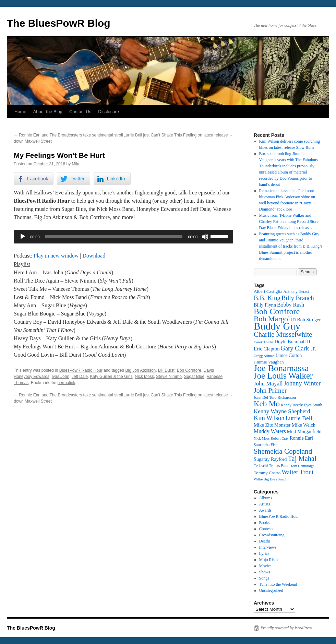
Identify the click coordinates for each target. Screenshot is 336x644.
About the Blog (48, 112)
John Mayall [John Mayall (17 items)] (268, 384)
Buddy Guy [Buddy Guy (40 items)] (277, 326)
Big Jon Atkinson (141, 370)
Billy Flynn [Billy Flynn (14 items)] (265, 305)
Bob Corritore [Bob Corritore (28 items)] (277, 311)
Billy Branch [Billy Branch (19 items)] (298, 298)
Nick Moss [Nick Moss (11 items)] (262, 438)
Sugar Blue (194, 377)
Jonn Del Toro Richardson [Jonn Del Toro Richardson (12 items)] (275, 398)
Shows (265, 572)
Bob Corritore (189, 370)
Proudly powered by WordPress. (287, 628)
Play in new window (56, 256)
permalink (66, 383)
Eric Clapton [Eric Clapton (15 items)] (267, 349)
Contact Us (80, 112)
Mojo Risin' (269, 560)
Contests (266, 529)
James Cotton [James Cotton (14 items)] (289, 355)
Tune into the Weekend (278, 584)
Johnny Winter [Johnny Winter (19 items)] (302, 383)
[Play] (23, 237)
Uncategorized (271, 591)
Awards (265, 510)
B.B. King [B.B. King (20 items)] (267, 298)
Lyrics (264, 553)
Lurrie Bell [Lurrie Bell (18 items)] (299, 418)
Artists (265, 504)
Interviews (268, 547)
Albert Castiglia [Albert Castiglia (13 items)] (268, 291)
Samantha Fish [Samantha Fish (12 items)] (266, 445)
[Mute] (205, 237)
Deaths (265, 541)
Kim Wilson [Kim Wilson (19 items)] (269, 418)
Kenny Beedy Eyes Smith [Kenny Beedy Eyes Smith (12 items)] (302, 405)
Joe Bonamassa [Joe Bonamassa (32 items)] (281, 368)
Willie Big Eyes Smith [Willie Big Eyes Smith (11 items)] (270, 479)
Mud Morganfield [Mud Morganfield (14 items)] (304, 431)
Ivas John (61, 377)
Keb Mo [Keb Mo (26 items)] (267, 404)
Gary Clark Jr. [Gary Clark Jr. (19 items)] (299, 348)
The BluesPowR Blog (59, 23)
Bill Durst (166, 370)
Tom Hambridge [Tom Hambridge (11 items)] (302, 466)
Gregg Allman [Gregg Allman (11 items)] (264, 356)
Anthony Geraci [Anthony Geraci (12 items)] (296, 292)
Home (20, 112)
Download (94, 256)
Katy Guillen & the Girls (111, 377)
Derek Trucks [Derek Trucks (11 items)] (264, 342)
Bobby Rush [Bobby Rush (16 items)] (291, 305)
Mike (76, 164)
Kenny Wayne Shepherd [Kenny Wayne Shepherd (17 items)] (282, 411)
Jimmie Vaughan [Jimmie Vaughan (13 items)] (269, 362)
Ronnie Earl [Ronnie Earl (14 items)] (301, 438)
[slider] (114, 237)
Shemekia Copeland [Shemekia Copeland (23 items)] (283, 451)
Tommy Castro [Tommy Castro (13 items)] (267, 473)
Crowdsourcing (272, 535)
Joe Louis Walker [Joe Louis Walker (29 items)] (283, 376)
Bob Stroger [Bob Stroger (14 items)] (309, 320)
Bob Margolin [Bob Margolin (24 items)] (275, 319)
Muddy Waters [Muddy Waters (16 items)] (270, 431)
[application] (123, 237)
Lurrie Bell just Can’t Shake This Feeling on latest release (178, 135)
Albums (266, 498)
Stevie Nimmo (169, 377)
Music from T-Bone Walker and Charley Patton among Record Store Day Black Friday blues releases (289, 222)
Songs (264, 578)
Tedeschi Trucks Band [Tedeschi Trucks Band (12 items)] (272, 466)
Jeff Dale (80, 377)
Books (265, 523)
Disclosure (109, 112)
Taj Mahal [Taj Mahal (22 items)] (302, 458)
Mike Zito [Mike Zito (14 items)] (263, 425)
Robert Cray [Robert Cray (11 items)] (279, 438)
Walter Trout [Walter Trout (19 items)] (297, 472)
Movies (265, 566)
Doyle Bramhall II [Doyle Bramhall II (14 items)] (292, 342)
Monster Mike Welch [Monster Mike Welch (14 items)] (295, 425)
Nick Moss (144, 377)
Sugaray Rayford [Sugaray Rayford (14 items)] (270, 459)
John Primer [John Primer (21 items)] (270, 390)
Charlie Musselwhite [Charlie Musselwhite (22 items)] (283, 334)
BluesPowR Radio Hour (81, 370)
